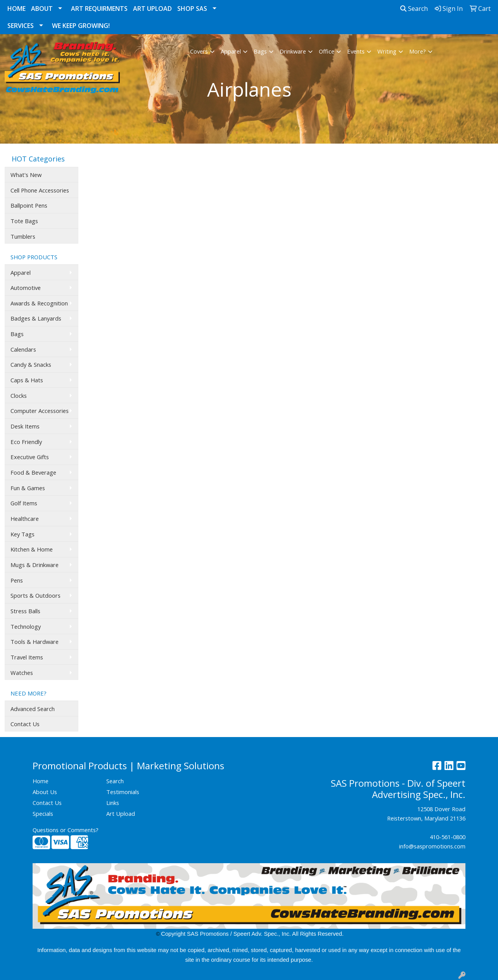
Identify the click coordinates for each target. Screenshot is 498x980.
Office (327, 51)
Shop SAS (192, 9)
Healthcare (25, 519)
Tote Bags (24, 221)
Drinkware (293, 51)
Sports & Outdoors (35, 595)
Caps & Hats (27, 380)
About (42, 9)
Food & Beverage (33, 472)
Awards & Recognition (39, 303)
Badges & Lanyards (36, 318)
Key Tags (22, 534)
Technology (26, 626)
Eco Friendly (26, 442)
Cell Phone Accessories (40, 190)
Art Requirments (99, 9)
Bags (260, 51)
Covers (199, 51)
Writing (387, 51)
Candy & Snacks (31, 364)
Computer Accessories (40, 411)
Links (113, 803)
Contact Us (25, 724)
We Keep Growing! (81, 26)
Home (16, 9)
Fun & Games (28, 488)
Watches (22, 673)
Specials (43, 813)
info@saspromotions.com (432, 846)
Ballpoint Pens (29, 205)
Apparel (231, 51)
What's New (26, 175)
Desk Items (25, 426)
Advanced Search (33, 709)
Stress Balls (25, 611)
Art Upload (152, 9)
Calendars (23, 349)
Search (414, 9)
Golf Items (24, 503)
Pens (17, 580)
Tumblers (23, 236)
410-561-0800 (448, 837)
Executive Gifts (30, 457)
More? (418, 51)
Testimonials (123, 792)
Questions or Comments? (66, 830)
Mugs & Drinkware (35, 565)
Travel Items (27, 657)
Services (21, 26)
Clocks (19, 395)
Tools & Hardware (35, 642)
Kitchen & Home (32, 549)
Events (356, 51)
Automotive (26, 288)
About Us (45, 792)
